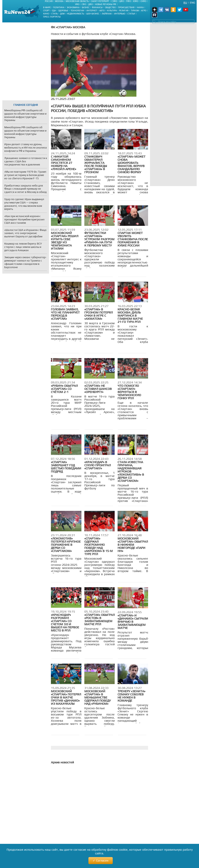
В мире (47, 7)
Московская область (77, 1)
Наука (140, 7)
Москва (59, 1)
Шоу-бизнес (93, 14)
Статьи (131, 14)
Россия (49, 1)
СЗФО (114, 1)
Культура (112, 11)
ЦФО (122, 1)
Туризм (135, 11)
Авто (102, 11)
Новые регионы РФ (106, 4)
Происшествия (126, 7)
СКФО (143, 1)
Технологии (77, 11)
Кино (46, 14)
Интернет (92, 11)
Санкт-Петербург (100, 1)
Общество (110, 7)
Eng (192, 3)
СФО (84, 4)
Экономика (73, 7)
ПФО (128, 1)
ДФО (90, 4)
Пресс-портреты (52, 17)
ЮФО (136, 1)
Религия (124, 11)
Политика (59, 7)
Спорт (46, 11)
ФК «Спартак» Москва (68, 27)
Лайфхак (107, 14)
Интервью (120, 14)
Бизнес (86, 7)
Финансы (97, 7)
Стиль (55, 14)
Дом (62, 14)
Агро (144, 11)
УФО (77, 4)
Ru (185, 3)
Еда (54, 11)
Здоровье (63, 11)
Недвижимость (75, 14)
